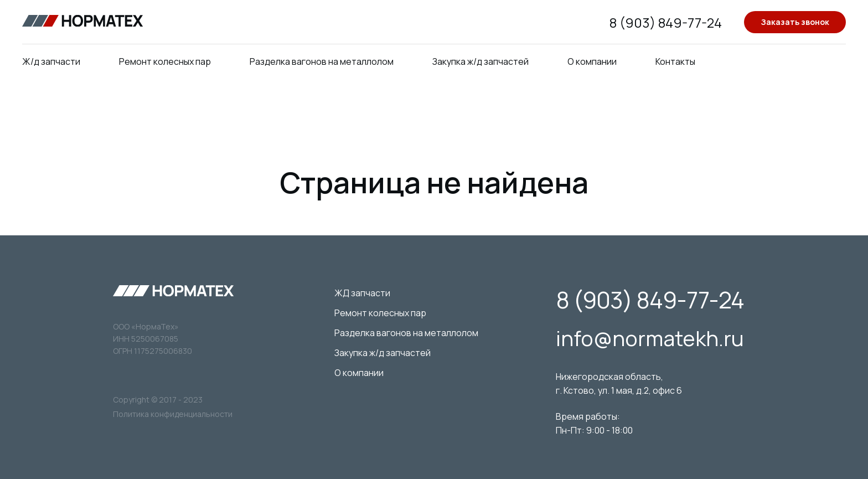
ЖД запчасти (362, 293)
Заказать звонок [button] (795, 22)
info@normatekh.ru (650, 338)
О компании (592, 61)
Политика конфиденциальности (173, 414)
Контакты (675, 61)
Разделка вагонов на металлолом (322, 61)
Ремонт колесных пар (165, 61)
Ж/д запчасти (51, 61)
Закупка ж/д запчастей (480, 61)
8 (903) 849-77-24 (666, 22)
